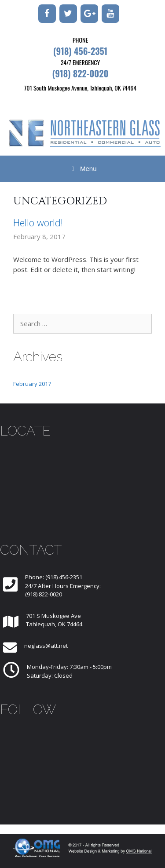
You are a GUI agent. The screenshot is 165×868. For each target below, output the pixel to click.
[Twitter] (68, 14)
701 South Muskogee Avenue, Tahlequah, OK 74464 (80, 88)
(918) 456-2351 (81, 51)
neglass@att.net (46, 646)
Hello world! (38, 222)
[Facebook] (47, 14)
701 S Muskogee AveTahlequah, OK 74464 (54, 620)
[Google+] (89, 14)
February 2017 (32, 384)
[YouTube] (110, 14)
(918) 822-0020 (80, 73)
